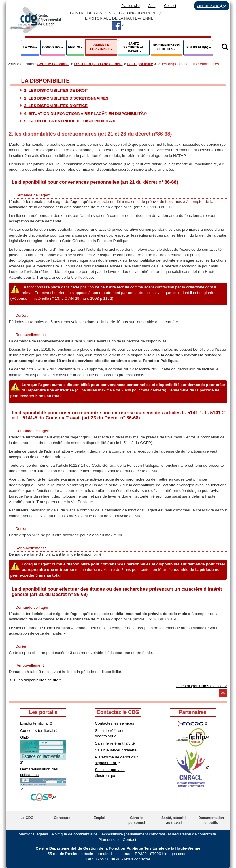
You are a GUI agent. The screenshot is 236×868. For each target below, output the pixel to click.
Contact (170, 6)
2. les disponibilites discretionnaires (66, 98)
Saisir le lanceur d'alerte (116, 750)
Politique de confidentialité (75, 834)
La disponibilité (140, 64)
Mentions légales (33, 834)
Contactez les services (114, 723)
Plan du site (131, 6)
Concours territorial (39, 731)
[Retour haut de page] (223, 693)
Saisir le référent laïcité (115, 743)
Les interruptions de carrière (98, 64)
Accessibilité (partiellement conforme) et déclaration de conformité (159, 834)
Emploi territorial (36, 723)
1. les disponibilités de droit (34, 680)
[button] (212, 6)
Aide (152, 6)
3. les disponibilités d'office (202, 686)
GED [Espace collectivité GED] (43, 750)
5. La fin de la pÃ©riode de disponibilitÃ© (69, 121)
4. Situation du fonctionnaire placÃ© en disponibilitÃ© (85, 114)
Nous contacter (137, 859)
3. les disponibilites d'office (56, 106)
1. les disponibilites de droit (56, 90)
